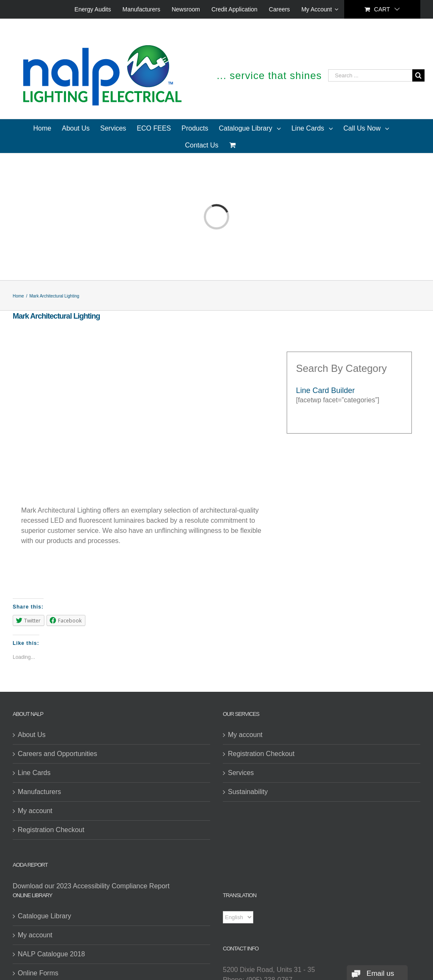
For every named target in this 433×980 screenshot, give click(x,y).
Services (241, 773)
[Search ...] (370, 75)
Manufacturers (39, 792)
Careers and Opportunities (58, 754)
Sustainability (248, 792)
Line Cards (34, 773)
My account (35, 811)
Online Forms (38, 973)
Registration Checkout (51, 830)
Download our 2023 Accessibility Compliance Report (91, 886)
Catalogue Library (44, 916)
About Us (32, 735)
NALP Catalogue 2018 (51, 954)
